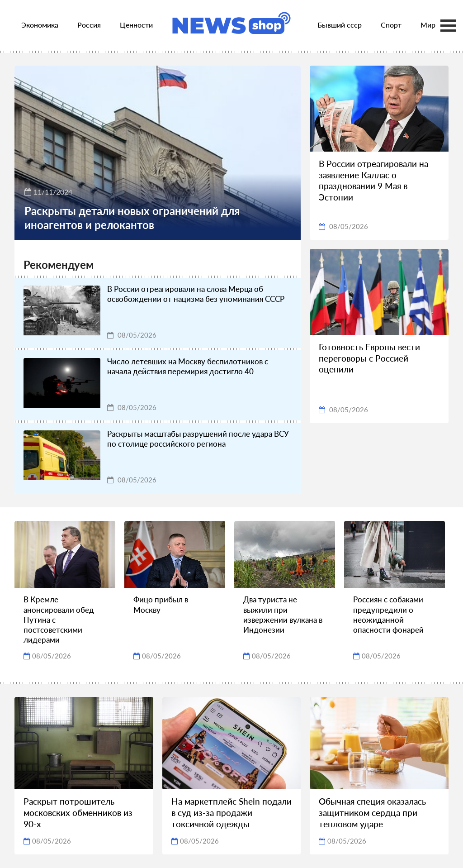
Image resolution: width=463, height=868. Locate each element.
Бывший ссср (340, 25)
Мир (428, 25)
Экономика (40, 25)
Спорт (391, 25)
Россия (89, 25)
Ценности (136, 25)
